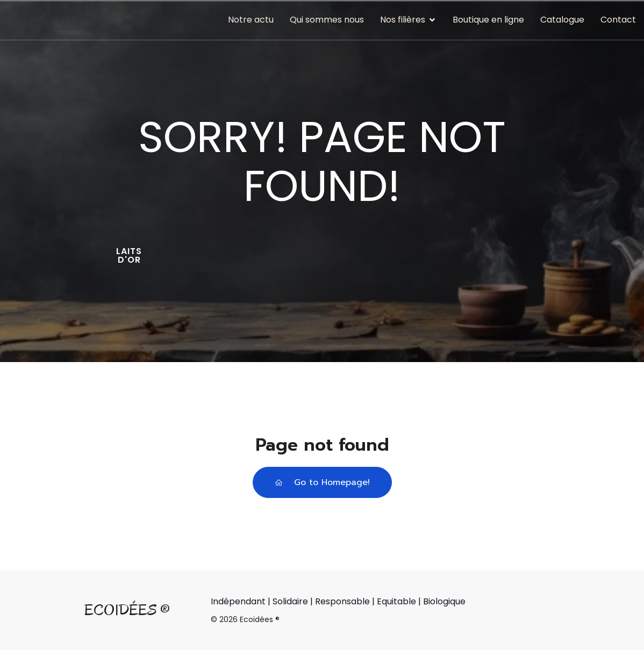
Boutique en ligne (488, 20)
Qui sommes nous (327, 20)
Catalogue (562, 20)
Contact (618, 20)
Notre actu (251, 20)
